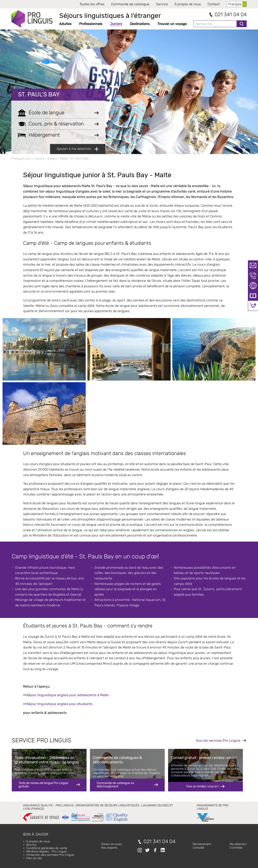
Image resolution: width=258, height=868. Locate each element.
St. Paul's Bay (39, 94)
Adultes (65, 24)
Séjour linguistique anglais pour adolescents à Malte (68, 695)
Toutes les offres (92, 4)
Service (162, 4)
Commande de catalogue (130, 4)
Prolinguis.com (21, 159)
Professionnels (91, 24)
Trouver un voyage (172, 24)
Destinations (140, 24)
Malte (64, 159)
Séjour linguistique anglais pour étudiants (59, 704)
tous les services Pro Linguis (218, 741)
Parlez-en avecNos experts (112, 846)
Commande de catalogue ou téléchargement (115, 785)
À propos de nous (188, 4)
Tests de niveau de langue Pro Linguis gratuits (43, 785)
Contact (214, 4)
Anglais (52, 159)
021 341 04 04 (231, 15)
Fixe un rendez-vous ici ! (203, 786)
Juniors (116, 24)
